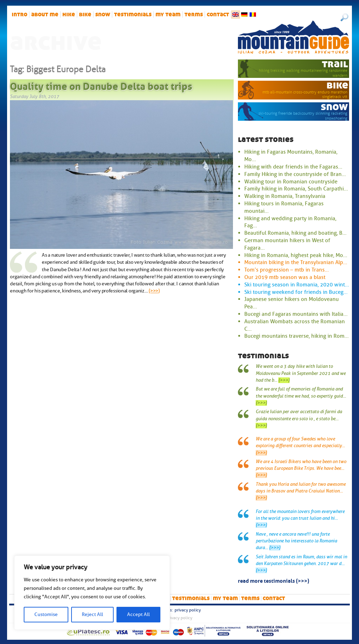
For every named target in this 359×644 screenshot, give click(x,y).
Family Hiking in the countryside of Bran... (295, 174)
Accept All (138, 614)
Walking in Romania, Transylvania (285, 196)
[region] (92, 593)
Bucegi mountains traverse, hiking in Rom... (297, 336)
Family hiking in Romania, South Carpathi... (296, 189)
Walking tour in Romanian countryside (291, 182)
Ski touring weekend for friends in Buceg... (296, 292)
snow (103, 15)
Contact (218, 15)
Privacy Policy (188, 610)
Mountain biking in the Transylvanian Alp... (296, 262)
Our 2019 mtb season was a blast (285, 277)
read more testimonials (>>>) (273, 580)
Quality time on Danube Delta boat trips (101, 85)
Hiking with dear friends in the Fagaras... (293, 167)
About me (45, 15)
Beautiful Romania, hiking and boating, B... (295, 233)
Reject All (92, 614)
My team (168, 15)
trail (335, 64)
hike (69, 15)
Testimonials (133, 15)
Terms (194, 15)
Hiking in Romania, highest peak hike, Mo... (296, 255)
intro (19, 15)
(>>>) (154, 291)
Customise (46, 614)
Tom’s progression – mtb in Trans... (287, 270)
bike (85, 15)
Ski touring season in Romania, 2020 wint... (297, 285)
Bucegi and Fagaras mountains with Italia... (296, 314)
